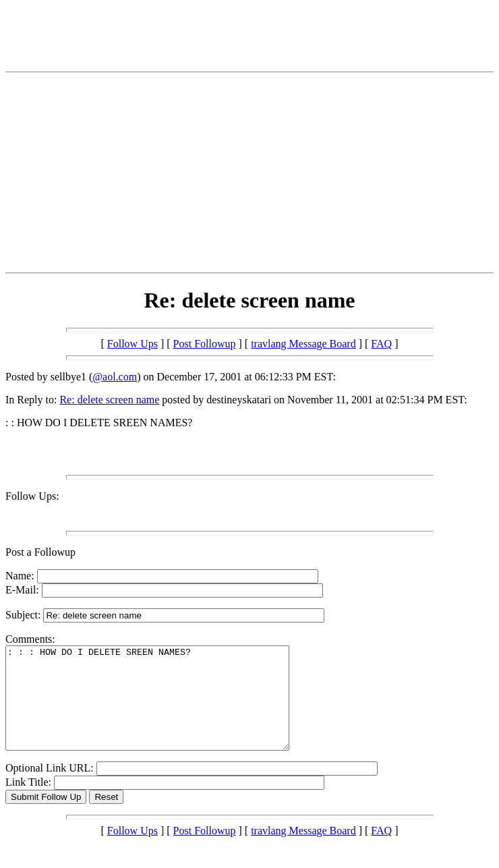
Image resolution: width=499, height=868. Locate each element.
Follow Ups (133, 344)
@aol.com (115, 377)
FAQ (381, 344)
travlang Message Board (303, 344)
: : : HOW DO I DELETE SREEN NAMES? (164, 708)
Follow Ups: (32, 496)
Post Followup (205, 344)
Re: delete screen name (109, 400)
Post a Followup (40, 552)
